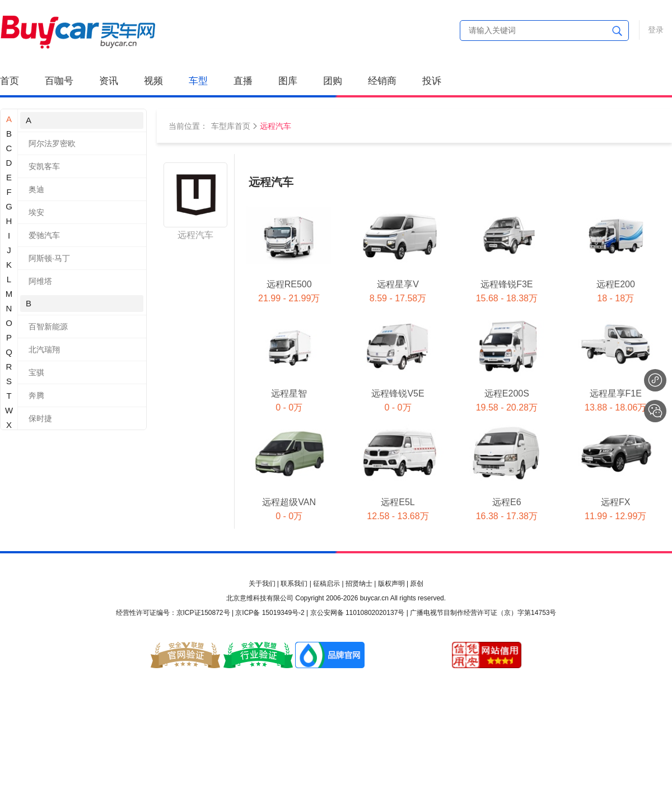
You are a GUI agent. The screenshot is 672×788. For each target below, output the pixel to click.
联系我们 (294, 584)
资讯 (109, 81)
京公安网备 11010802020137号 (358, 613)
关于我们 (262, 584)
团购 (333, 81)
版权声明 (391, 584)
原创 (417, 584)
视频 (153, 81)
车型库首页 (231, 126)
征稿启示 (326, 584)
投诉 (432, 81)
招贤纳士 (359, 584)
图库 (288, 81)
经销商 (382, 81)
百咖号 (59, 81)
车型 (198, 81)
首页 (10, 81)
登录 (656, 30)
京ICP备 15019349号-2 (270, 613)
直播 (243, 81)
